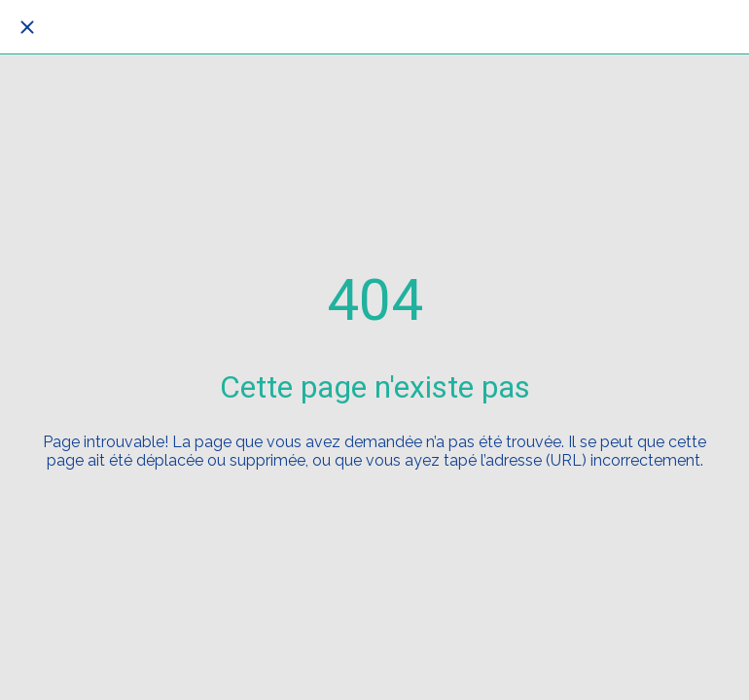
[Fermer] (27, 27)
